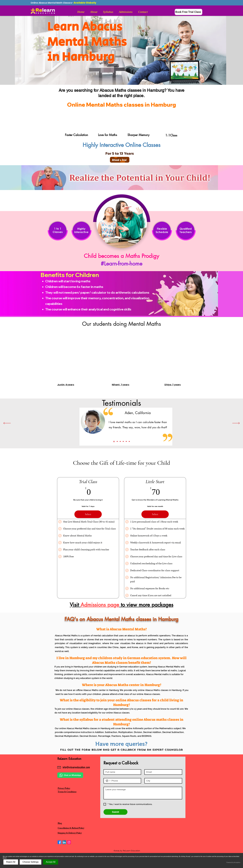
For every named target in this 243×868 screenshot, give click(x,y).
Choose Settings (30, 862)
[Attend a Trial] (120, 160)
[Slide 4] (123, 442)
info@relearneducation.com (76, 767)
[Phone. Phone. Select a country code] (108, 781)
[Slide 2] (117, 442)
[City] (162, 781)
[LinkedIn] (64, 842)
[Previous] (7, 423)
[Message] (143, 793)
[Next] (236, 423)
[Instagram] (69, 842)
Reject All (11, 862)
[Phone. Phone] (125, 781)
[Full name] (122, 772)
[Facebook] (59, 842)
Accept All (51, 862)
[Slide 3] (120, 442)
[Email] (162, 772)
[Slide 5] (126, 442)
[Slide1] (114, 441)
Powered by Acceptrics (233, 862)
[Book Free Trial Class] (189, 12)
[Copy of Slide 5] (129, 442)
